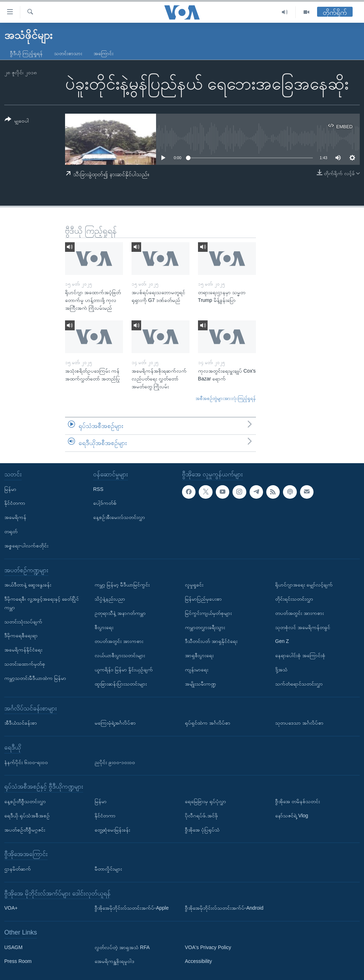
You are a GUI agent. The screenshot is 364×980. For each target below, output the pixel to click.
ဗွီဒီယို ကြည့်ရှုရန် (26, 53)
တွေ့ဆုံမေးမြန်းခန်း (112, 829)
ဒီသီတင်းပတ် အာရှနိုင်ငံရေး (211, 641)
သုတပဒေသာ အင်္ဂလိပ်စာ (299, 723)
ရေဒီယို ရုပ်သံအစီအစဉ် (27, 815)
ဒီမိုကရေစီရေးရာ (21, 635)
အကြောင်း (103, 53)
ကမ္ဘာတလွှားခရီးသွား (205, 627)
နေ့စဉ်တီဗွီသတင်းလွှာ (25, 801)
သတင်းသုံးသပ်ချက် (23, 621)
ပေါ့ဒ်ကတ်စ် (105, 503)
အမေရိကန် (15, 517)
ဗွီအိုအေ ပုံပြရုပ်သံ (202, 829)
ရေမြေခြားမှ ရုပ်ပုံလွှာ (205, 801)
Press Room (18, 961)
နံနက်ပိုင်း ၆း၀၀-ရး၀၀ (26, 762)
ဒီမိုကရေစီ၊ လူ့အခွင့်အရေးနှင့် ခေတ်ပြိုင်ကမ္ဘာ (42, 603)
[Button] (17, 121)
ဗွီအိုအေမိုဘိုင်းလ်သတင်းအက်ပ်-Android (224, 908)
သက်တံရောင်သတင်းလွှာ (299, 683)
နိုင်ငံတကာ (15, 503)
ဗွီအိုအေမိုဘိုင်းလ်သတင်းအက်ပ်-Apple (132, 908)
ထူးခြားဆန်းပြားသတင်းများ (121, 683)
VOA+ (11, 908)
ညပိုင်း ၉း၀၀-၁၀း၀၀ (115, 762)
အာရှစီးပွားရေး (199, 655)
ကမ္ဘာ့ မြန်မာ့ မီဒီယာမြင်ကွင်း (122, 585)
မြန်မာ (10, 489)
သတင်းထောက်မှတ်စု (25, 664)
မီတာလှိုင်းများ (108, 869)
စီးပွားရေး (104, 627)
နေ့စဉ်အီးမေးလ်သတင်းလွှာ (119, 517)
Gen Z (282, 641)
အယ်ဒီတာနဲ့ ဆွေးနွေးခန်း (28, 585)
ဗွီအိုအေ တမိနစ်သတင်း (298, 801)
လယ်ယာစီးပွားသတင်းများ (120, 655)
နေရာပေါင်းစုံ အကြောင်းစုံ (300, 655)
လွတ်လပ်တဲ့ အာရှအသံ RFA (122, 947)
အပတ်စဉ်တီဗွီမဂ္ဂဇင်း (25, 829)
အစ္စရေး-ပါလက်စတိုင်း (26, 545)
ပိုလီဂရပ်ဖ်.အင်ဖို (201, 815)
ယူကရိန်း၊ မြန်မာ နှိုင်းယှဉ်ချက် (124, 670)
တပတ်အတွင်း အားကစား (119, 641)
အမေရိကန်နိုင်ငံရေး (23, 650)
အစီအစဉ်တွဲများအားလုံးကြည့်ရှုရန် (226, 398)
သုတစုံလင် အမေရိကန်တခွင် (303, 627)
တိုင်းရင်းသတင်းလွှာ (294, 599)
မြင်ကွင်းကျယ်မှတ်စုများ (208, 613)
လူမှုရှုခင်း (194, 585)
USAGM (13, 947)
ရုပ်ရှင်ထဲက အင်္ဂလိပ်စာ (208, 723)
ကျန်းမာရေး (197, 670)
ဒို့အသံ (281, 670)
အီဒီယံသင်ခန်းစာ (21, 723)
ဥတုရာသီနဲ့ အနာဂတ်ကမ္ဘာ (120, 613)
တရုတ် (11, 531)
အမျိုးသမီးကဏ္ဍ (200, 683)
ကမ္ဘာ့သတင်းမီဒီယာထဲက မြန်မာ (35, 678)
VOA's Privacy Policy (208, 947)
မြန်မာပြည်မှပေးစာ (203, 599)
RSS (98, 489)
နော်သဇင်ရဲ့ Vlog (292, 815)
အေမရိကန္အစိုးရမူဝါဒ (114, 961)
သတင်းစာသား (68, 53)
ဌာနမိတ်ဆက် (18, 869)
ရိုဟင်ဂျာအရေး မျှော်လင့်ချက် (304, 585)
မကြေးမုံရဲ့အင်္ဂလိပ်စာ (115, 723)
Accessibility (198, 961)
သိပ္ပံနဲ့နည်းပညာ (110, 599)
